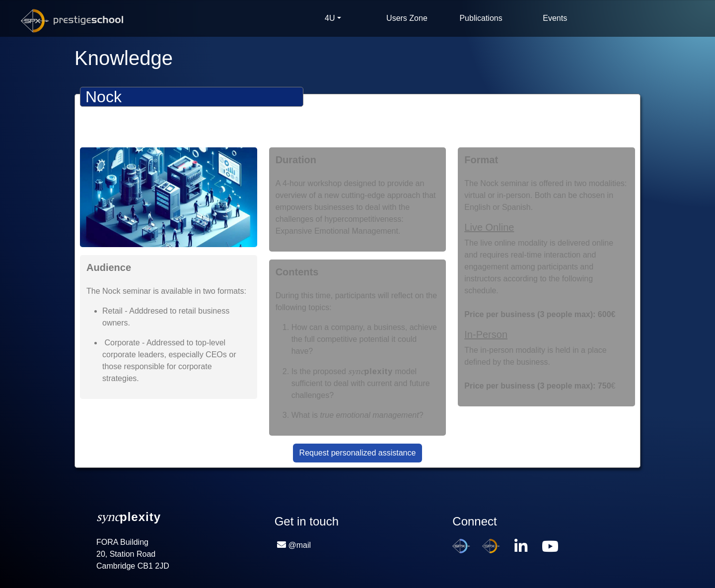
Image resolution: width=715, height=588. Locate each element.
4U (330, 18)
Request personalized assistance (358, 453)
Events (555, 18)
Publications (481, 18)
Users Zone (407, 18)
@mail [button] (300, 545)
